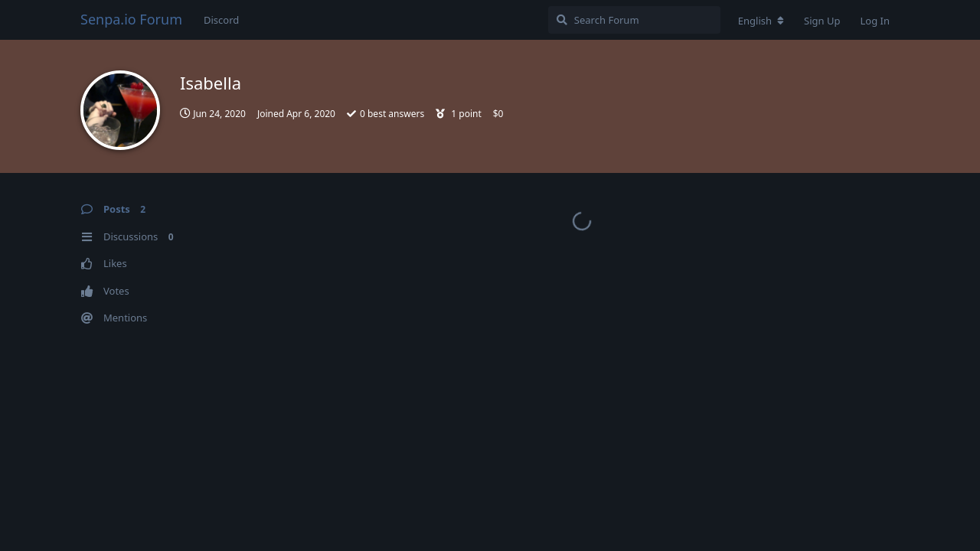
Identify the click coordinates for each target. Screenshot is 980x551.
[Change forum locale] (761, 21)
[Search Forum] (634, 20)
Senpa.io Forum (131, 19)
